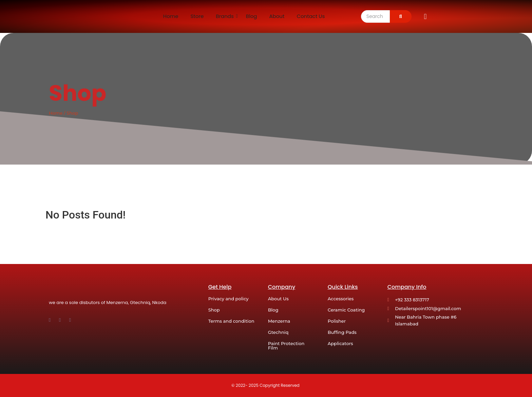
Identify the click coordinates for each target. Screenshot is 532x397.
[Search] (375, 16)
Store (197, 16)
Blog (252, 16)
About (277, 16)
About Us (278, 299)
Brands (225, 16)
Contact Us (311, 16)
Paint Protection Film (286, 346)
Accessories (341, 299)
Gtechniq (278, 332)
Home (171, 16)
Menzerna (279, 321)
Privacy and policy (229, 299)
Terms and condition (231, 321)
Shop (214, 310)
